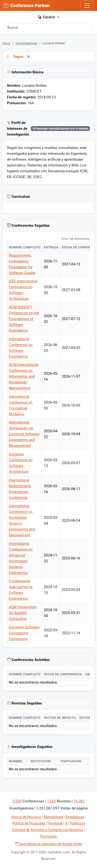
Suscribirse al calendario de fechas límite (48, 844)
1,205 (51, 801)
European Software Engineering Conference (24, 633)
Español (46, 17)
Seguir (19, 57)
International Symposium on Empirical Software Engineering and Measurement (24, 434)
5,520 (17, 801)
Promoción (49, 836)
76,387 (79, 801)
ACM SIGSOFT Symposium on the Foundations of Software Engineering (24, 319)
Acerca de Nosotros (26, 817)
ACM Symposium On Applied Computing (23, 613)
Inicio (6, 43)
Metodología (53, 817)
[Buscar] (48, 28)
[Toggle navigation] (87, 6)
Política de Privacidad (29, 823)
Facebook (55, 823)
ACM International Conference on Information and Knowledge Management (23, 376)
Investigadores (26, 43)
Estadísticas (75, 817)
